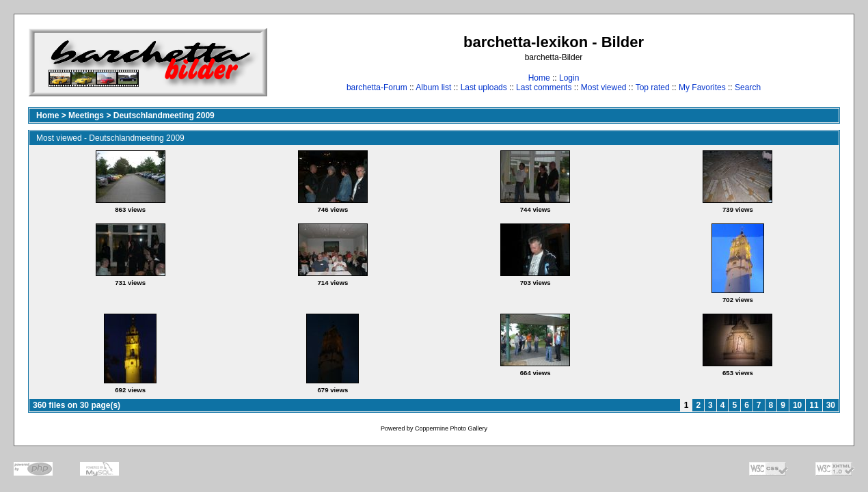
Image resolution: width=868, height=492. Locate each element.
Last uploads (484, 87)
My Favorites (702, 87)
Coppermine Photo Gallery (451, 428)
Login (569, 78)
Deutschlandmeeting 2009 (164, 115)
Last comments (544, 87)
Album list (433, 87)
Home (539, 78)
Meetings (86, 115)
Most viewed (604, 87)
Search (748, 87)
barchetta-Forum (377, 87)
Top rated (653, 87)
